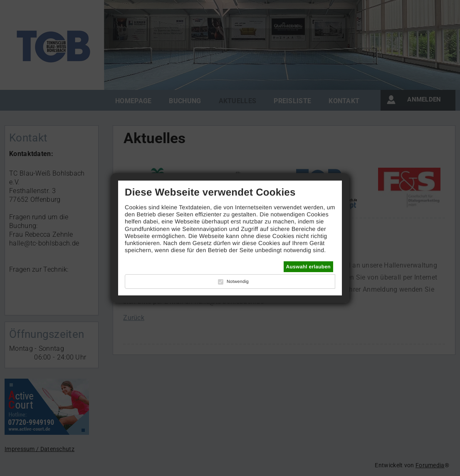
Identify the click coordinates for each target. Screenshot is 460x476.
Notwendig (238, 282)
